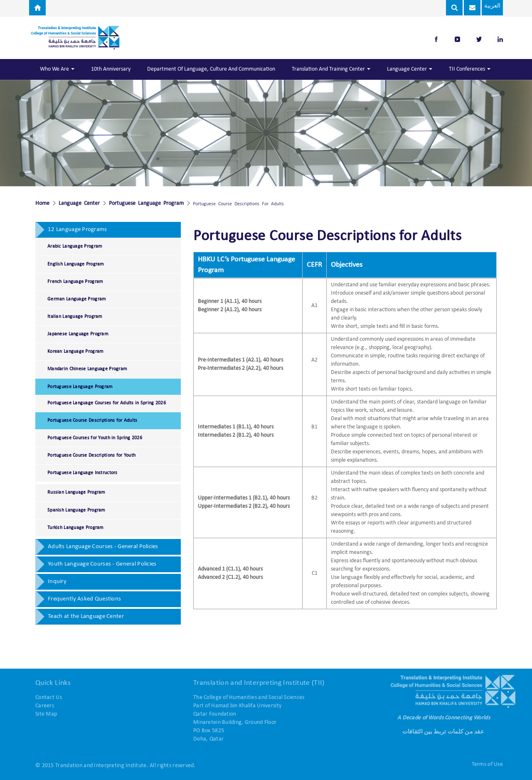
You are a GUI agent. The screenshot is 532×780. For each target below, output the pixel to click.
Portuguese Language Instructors (83, 473)
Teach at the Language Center (86, 616)
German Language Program (77, 299)
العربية (491, 6)
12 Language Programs (78, 230)
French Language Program (75, 282)
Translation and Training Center (331, 69)
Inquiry (57, 582)
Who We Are (57, 69)
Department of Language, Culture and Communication (211, 69)
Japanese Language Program (78, 334)
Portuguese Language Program (146, 204)
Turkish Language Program (76, 528)
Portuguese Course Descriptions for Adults (92, 421)
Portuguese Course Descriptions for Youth (91, 455)
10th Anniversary (111, 69)
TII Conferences (470, 69)
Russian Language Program (76, 492)
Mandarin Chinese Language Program (87, 369)
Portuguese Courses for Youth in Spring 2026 (95, 438)
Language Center (410, 69)
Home (42, 204)
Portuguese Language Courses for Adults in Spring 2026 (107, 403)
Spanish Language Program (76, 510)
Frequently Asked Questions (84, 599)
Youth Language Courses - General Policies (102, 564)
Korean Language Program (75, 352)
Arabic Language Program (75, 246)
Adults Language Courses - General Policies (103, 547)
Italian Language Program (75, 317)
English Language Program (76, 264)
